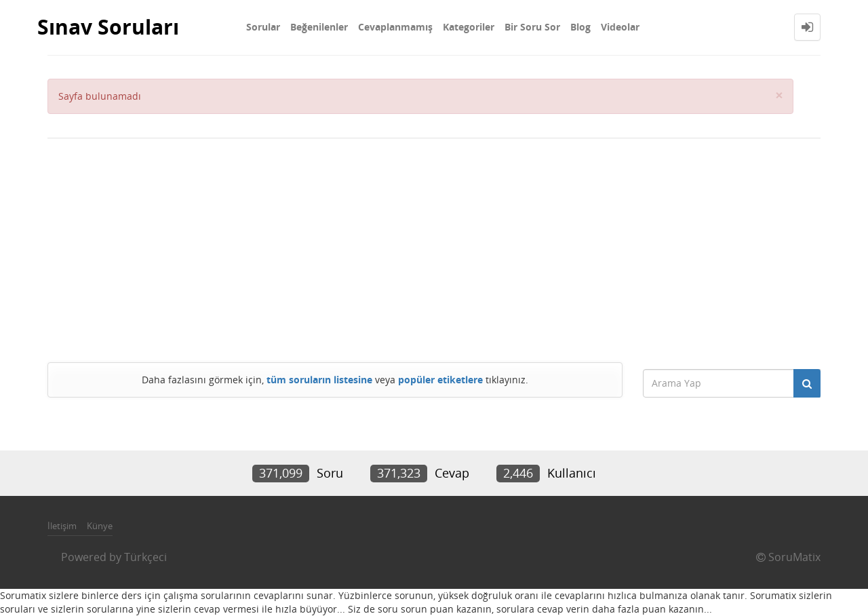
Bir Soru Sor (532, 27)
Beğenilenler (319, 27)
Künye (100, 526)
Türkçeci (145, 557)
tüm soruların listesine (319, 380)
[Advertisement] (434, 247)
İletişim (62, 526)
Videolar (620, 27)
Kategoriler (469, 27)
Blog (580, 27)
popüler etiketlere (440, 380)
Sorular (263, 27)
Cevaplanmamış (395, 27)
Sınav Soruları (108, 27)
